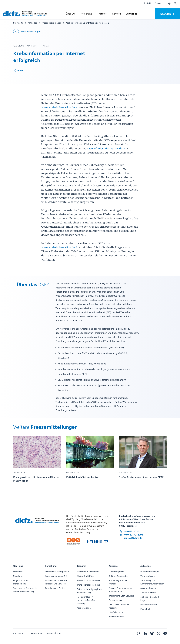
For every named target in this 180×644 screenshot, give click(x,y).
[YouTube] (165, 633)
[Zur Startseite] (25, 14)
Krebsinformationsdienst (88, 580)
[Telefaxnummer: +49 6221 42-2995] (131, 535)
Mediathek (145, 609)
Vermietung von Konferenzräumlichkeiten (152, 582)
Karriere (113, 566)
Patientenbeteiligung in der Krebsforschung (90, 591)
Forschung (51, 566)
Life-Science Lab (116, 612)
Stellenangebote (116, 572)
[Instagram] (139, 633)
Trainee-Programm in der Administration (120, 590)
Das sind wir (19, 572)
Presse (158, 3)
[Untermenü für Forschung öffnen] (87, 14)
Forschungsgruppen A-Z (56, 576)
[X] (158, 633)
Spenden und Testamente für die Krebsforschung (25, 590)
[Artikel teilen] (18, 71)
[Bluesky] (152, 633)
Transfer (81, 566)
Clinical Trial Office (85, 576)
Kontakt (147, 3)
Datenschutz (36, 633)
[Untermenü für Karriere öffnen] (117, 14)
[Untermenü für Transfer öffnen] (102, 14)
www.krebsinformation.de (58, 107)
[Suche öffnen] (175, 3)
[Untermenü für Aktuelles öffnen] (132, 14)
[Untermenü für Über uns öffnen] (71, 14)
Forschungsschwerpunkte (57, 572)
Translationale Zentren (56, 588)
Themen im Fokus (148, 592)
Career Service (116, 600)
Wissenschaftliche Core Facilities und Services (56, 582)
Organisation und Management (21, 582)
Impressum (19, 633)
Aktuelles (145, 566)
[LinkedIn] (145, 633)
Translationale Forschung (88, 585)
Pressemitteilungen (150, 572)
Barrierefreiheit (55, 633)
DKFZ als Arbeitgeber (119, 576)
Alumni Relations (116, 617)
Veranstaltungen (148, 576)
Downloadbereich (149, 605)
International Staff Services (121, 596)
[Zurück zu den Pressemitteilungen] (27, 32)
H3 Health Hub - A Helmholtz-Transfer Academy (86, 600)
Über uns (18, 566)
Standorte (18, 576)
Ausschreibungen (148, 588)
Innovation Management (88, 572)
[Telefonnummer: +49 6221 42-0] (131, 531)
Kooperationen (84, 608)
